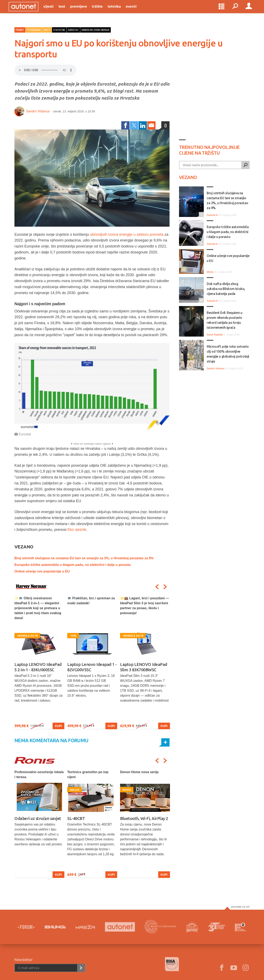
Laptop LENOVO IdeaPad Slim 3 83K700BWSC (144, 667)
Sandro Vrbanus (38, 111)
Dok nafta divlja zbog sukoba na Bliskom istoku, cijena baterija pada (226, 289)
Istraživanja (34, 30)
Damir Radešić (215, 335)
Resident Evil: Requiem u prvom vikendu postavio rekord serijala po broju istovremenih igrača (224, 320)
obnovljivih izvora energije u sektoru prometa (127, 234)
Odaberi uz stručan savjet (38, 818)
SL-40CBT (76, 818)
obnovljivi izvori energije (95, 30)
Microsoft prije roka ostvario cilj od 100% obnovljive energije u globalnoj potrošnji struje (228, 354)
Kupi (58, 726)
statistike (59, 30)
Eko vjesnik (77, 530)
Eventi (137, 11)
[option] (39, 663)
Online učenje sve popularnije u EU (42, 571)
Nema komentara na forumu (51, 740)
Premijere (84, 11)
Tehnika (120, 11)
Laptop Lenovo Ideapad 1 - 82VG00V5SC (92, 667)
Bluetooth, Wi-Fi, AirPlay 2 (144, 818)
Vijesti (54, 11)
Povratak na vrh (240, 907)
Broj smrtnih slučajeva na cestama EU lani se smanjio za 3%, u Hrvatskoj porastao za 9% (84, 558)
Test (68, 11)
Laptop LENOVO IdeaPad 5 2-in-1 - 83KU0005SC (38, 667)
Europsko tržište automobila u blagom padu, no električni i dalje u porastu (73, 565)
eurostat (73, 30)
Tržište (103, 11)
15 (201, 243)
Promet (20, 30)
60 (201, 300)
